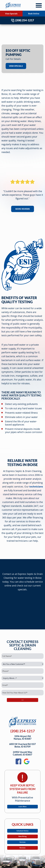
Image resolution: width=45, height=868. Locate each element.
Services (23, 847)
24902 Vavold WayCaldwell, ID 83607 (22, 753)
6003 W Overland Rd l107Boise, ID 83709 (22, 745)
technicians (36, 487)
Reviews (23, 854)
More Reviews (23, 209)
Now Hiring (23, 840)
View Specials (11, 14)
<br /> (22, 608)
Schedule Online (23, 832)
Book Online (34, 14)
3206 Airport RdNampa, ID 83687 (23, 738)
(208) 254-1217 (22, 20)
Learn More (23, 807)
